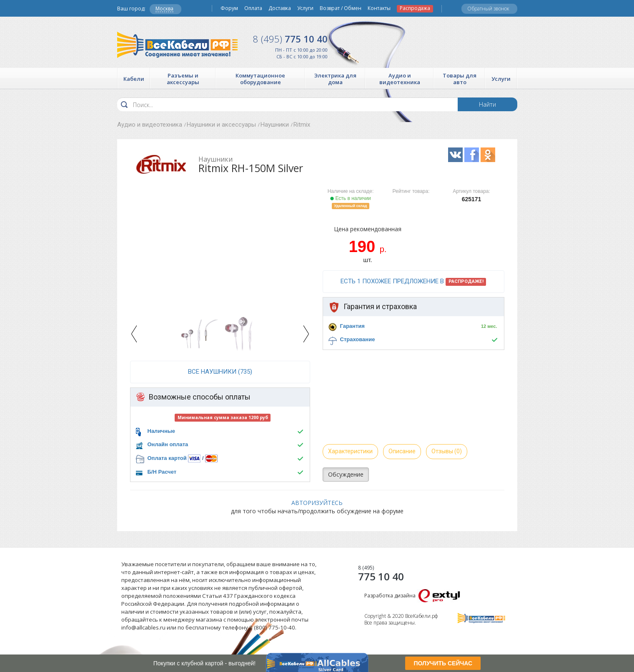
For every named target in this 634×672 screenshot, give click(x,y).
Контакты (379, 8)
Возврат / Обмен (341, 8)
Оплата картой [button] (167, 458)
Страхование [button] (358, 339)
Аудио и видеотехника (150, 125)
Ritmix (302, 125)
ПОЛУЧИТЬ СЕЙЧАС (443, 663)
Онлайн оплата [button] (168, 444)
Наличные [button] (162, 431)
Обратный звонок (488, 9)
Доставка (280, 8)
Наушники (275, 125)
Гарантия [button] (352, 326)
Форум (229, 8)
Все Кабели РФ (177, 45)
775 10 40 (290, 39)
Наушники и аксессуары (221, 125)
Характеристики (350, 451)
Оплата (253, 8)
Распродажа (415, 8)
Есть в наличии (351, 198)
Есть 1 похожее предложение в (413, 282)
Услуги (305, 8)
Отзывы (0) (447, 451)
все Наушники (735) (220, 372)
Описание (402, 451)
